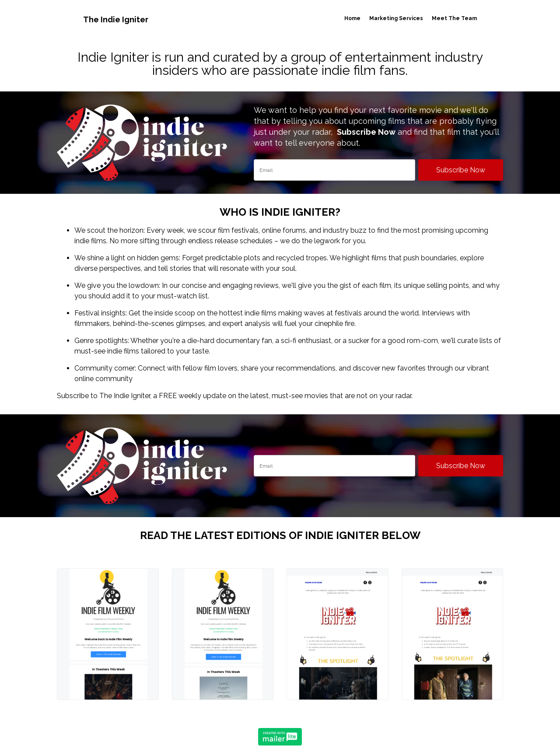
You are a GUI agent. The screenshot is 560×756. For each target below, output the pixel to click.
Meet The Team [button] (454, 18)
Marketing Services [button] (396, 18)
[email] (334, 170)
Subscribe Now (461, 170)
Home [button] (352, 18)
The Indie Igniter (116, 19)
